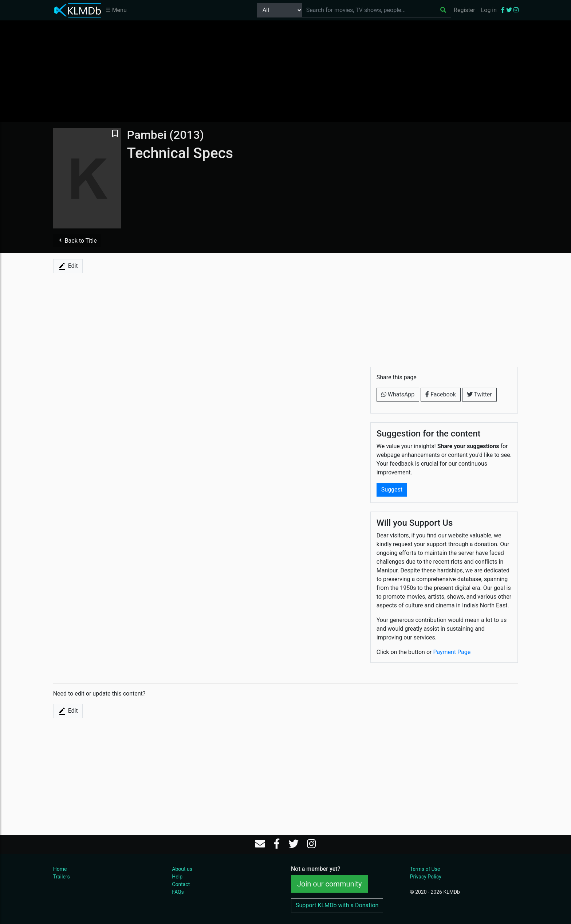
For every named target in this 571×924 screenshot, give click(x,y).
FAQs (178, 892)
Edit (68, 266)
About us (182, 869)
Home (60, 869)
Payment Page (452, 652)
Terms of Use (425, 869)
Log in (489, 10)
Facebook (440, 394)
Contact (181, 884)
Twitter (479, 394)
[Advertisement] (285, 71)
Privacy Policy (426, 877)
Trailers (62, 877)
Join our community (329, 884)
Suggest (392, 490)
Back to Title (77, 241)
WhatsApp (398, 394)
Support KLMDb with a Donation (337, 905)
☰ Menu (116, 10)
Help (177, 877)
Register (464, 10)
